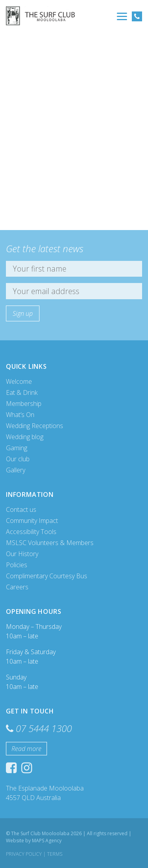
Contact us (21, 509)
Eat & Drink (22, 392)
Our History (22, 554)
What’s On (20, 415)
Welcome (19, 381)
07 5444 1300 (44, 728)
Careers (17, 587)
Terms (55, 854)
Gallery (16, 470)
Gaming (17, 448)
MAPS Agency (47, 841)
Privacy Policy (24, 854)
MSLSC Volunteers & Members (50, 543)
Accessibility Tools (31, 532)
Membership (24, 404)
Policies (17, 565)
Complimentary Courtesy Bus (47, 576)
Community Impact (32, 521)
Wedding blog (25, 437)
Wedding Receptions (35, 426)
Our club (18, 459)
